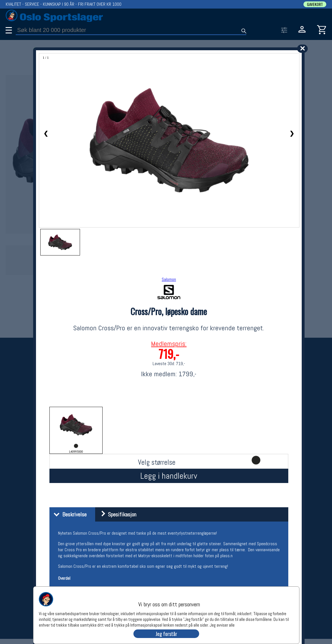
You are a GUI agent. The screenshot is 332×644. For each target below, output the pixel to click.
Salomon (169, 279)
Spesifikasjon (116, 514)
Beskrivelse (69, 514)
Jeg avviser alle (222, 625)
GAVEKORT (315, 4)
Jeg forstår (166, 634)
